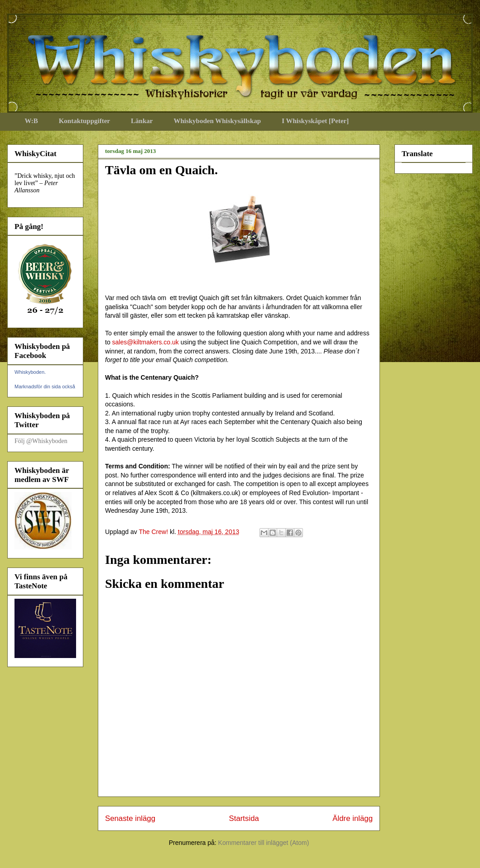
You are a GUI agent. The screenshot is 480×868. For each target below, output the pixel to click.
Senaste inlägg (130, 818)
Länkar (142, 121)
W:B (31, 121)
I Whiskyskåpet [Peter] (315, 121)
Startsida (244, 818)
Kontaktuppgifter (84, 121)
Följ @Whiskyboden (41, 441)
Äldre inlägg (353, 818)
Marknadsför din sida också (45, 386)
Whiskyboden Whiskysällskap (217, 121)
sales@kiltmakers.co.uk (146, 342)
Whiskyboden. (30, 372)
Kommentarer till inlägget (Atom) (264, 843)
